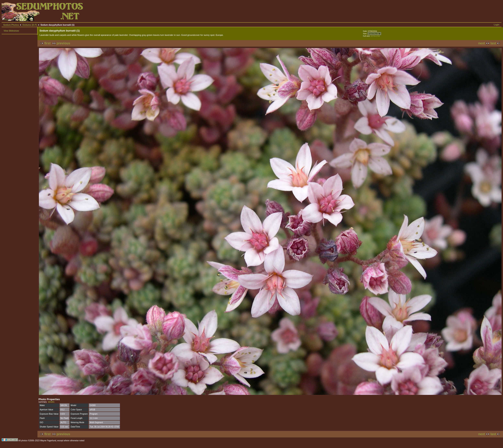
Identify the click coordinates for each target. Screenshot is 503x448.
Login (497, 25)
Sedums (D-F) (30, 25)
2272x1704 (375, 36)
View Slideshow (11, 31)
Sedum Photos (11, 25)
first (47, 43)
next (482, 43)
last (493, 43)
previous (63, 43)
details (51, 402)
